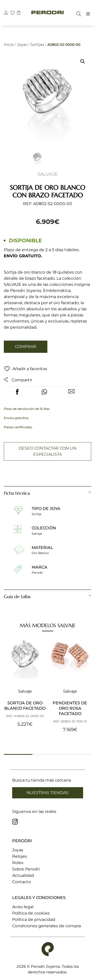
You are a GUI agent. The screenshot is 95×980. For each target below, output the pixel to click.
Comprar (26, 347)
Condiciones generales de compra (46, 926)
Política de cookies (31, 913)
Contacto (22, 882)
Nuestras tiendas (48, 793)
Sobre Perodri (26, 869)
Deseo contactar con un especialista (48, 451)
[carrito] (19, 13)
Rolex (18, 863)
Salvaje (48, 174)
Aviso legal (23, 907)
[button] (83, 61)
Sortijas (37, 44)
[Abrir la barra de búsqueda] (77, 14)
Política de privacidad (34, 919)
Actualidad (23, 875)
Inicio (9, 44)
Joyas (22, 44)
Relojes (20, 856)
